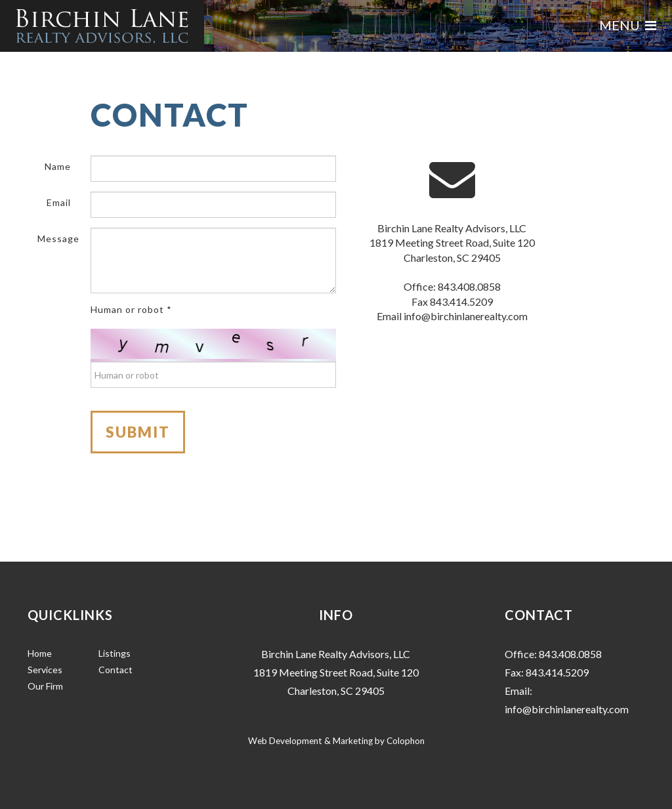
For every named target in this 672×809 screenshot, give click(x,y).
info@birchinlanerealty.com (466, 316)
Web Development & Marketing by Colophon (336, 741)
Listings (115, 653)
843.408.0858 (469, 286)
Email (59, 202)
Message (58, 239)
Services (45, 670)
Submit (138, 432)
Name (58, 166)
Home (40, 653)
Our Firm (45, 686)
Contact (115, 670)
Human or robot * (131, 309)
